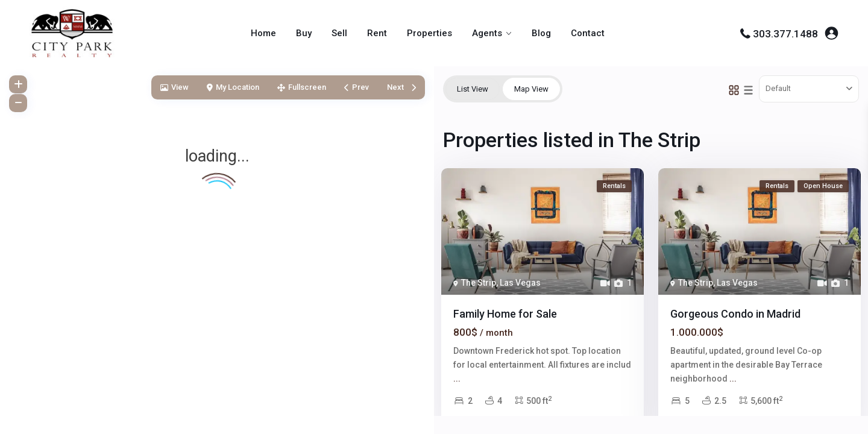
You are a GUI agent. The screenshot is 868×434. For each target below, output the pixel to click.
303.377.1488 (785, 34)
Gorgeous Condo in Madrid (735, 314)
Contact (588, 33)
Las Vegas (520, 283)
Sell (339, 33)
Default (778, 88)
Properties (429, 33)
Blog (541, 33)
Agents (487, 33)
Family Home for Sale (505, 314)
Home (263, 33)
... (457, 379)
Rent (377, 33)
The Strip (479, 283)
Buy (304, 33)
